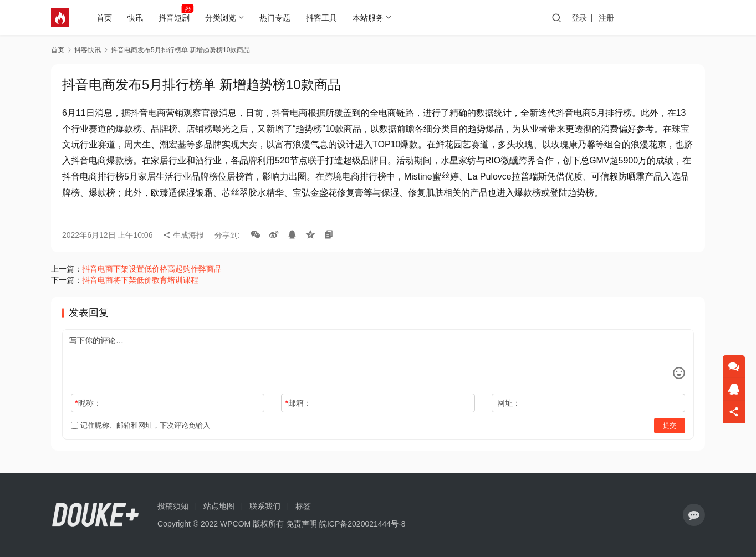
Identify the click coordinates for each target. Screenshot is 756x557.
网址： (509, 403)
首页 (108, 18)
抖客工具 (325, 18)
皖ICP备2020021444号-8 (362, 524)
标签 (303, 506)
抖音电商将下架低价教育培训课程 (140, 280)
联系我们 (265, 506)
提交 (670, 426)
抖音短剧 (178, 18)
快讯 (139, 18)
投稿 (685, 18)
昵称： (88, 403)
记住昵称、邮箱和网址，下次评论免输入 (141, 425)
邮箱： (298, 403)
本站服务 (372, 18)
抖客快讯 (88, 50)
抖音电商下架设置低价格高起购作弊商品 (152, 269)
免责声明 (302, 524)
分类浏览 (224, 18)
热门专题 (279, 18)
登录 (622, 18)
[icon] (694, 515)
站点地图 (219, 506)
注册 (649, 18)
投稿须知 (173, 506)
